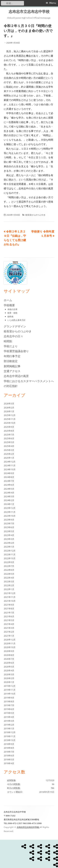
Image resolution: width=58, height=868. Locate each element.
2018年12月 (10, 732)
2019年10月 (10, 694)
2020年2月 (9, 678)
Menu (53, 3)
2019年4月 (9, 717)
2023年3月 (9, 539)
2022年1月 (9, 589)
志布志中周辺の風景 (16, 376)
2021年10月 (10, 601)
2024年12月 (10, 462)
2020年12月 (10, 640)
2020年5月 (9, 667)
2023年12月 (10, 508)
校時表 (10, 317)
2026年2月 (9, 408)
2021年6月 (9, 616)
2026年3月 (9, 404)
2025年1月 (9, 458)
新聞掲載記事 (12, 366)
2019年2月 (9, 725)
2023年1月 (9, 547)
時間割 (8, 341)
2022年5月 (9, 574)
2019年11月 (10, 690)
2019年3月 (9, 721)
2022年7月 (9, 566)
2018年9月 (9, 744)
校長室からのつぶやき (35, 215)
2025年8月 (9, 431)
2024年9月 (9, 473)
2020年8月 (9, 655)
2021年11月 (10, 597)
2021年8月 (9, 609)
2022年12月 (10, 551)
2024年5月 (9, 489)
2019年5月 (9, 713)
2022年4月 (9, 578)
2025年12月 (10, 415)
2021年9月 (9, 605)
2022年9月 (9, 562)
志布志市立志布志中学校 (29, 12)
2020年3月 (9, 674)
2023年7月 (9, 523)
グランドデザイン (15, 326)
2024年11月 (10, 465)
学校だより (11, 346)
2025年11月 (10, 419)
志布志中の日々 (13, 336)
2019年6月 (9, 709)
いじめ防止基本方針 (16, 320)
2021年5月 (9, 620)
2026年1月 (9, 411)
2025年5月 (9, 442)
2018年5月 (9, 760)
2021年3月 (9, 628)
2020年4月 (9, 670)
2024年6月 (9, 485)
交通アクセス (12, 371)
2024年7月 (9, 481)
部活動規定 (11, 361)
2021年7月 (9, 613)
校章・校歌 (12, 313)
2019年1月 (9, 728)
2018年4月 (9, 763)
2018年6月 (9, 756)
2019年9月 (9, 698)
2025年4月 (9, 446)
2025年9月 (9, 427)
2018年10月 (10, 740)
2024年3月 (9, 496)
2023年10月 (10, 516)
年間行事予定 (12, 356)
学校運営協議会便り (16, 351)
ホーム (8, 300)
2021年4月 (9, 624)
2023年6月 (9, 527)
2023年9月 (9, 520)
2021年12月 (10, 593)
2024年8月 (9, 477)
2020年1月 (9, 682)
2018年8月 (9, 748)
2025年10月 (10, 423)
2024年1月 (9, 504)
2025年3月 (9, 450)
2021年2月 (9, 632)
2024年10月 (10, 469)
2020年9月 (9, 651)
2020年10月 (10, 647)
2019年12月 (10, 686)
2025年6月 (9, 438)
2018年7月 (9, 752)
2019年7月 (9, 705)
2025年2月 (9, 454)
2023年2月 (9, 543)
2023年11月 (10, 512)
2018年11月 (10, 736)
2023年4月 (9, 535)
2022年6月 (9, 570)
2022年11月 (10, 554)
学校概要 (9, 305)
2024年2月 (9, 500)
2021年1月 (9, 636)
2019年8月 (9, 701)
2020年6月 (9, 663)
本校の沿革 (12, 309)
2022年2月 (9, 585)
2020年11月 (10, 643)
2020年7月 (9, 659)
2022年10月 (10, 558)
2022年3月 (9, 582)
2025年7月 (9, 435)
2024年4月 (9, 493)
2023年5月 (9, 531)
